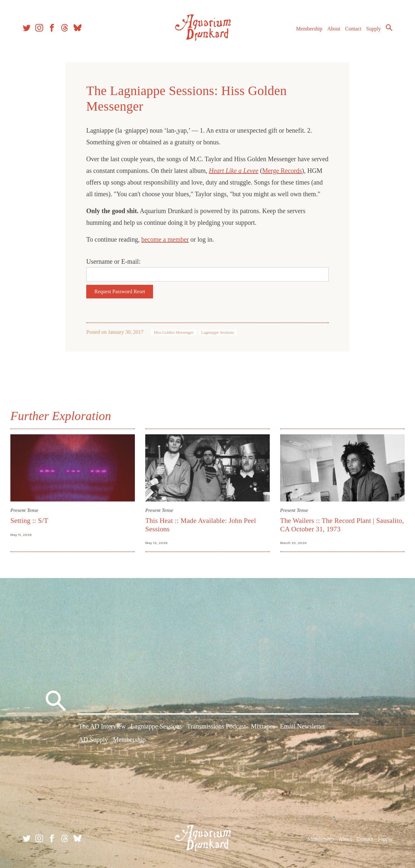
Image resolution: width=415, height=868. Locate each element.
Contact (353, 29)
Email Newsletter (302, 726)
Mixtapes (263, 726)
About (334, 29)
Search (389, 28)
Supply (374, 29)
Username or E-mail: (113, 261)
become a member (165, 239)
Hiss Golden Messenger (173, 332)
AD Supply (93, 740)
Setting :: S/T (29, 521)
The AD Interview (102, 726)
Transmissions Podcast (217, 726)
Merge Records (282, 171)
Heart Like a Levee (234, 171)
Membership (309, 29)
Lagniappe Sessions (218, 332)
